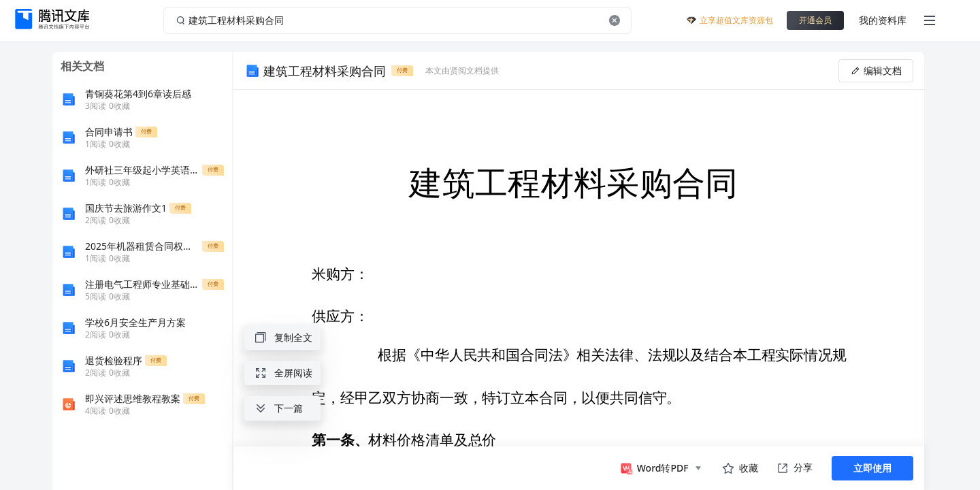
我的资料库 (883, 20)
